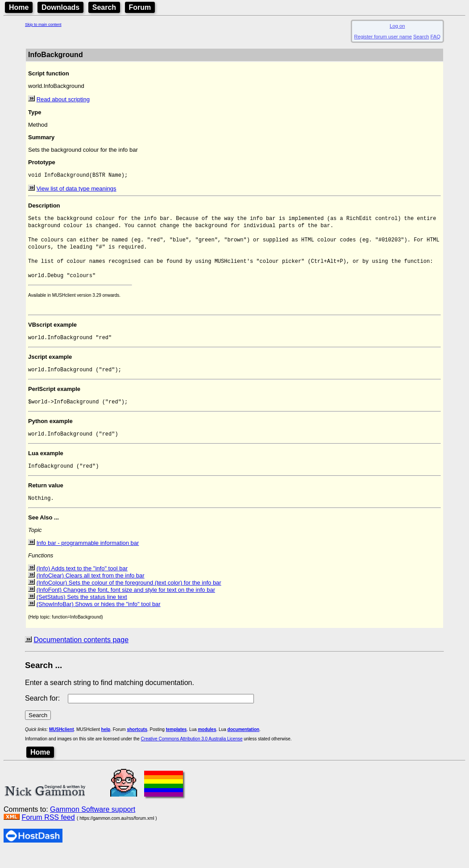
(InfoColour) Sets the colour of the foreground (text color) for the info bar (129, 599)
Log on (397, 26)
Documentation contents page (81, 656)
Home (19, 7)
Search (104, 7)
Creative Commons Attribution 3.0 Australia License (192, 755)
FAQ (436, 37)
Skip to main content (43, 25)
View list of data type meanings (77, 189)
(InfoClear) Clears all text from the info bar (91, 592)
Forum (140, 7)
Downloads (60, 7)
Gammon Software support (93, 826)
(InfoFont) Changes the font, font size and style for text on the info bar (126, 606)
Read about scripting (63, 99)
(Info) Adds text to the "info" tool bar (82, 585)
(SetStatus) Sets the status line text (82, 613)
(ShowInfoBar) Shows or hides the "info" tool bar (99, 621)
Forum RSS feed (48, 834)
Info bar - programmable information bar (88, 559)
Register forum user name (383, 37)
